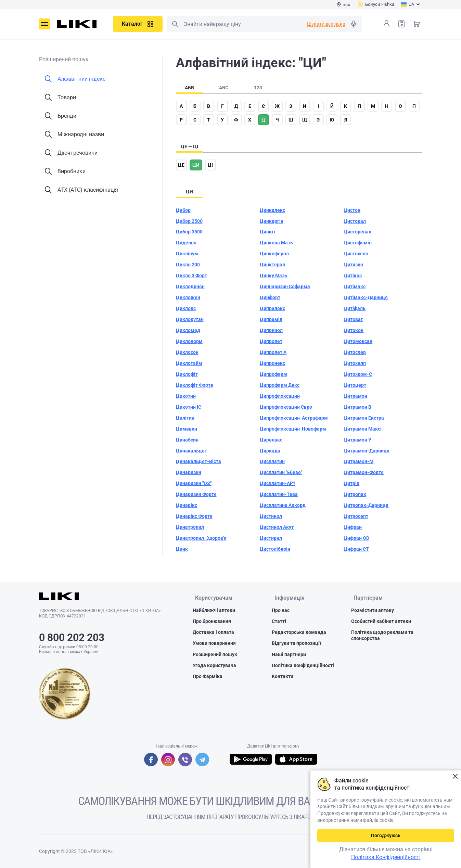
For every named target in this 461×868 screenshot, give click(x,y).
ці (210, 165)
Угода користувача (214, 666)
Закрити (455, 776)
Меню (44, 24)
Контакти (283, 677)
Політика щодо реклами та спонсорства (382, 636)
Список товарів (401, 23)
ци (196, 165)
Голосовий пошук (354, 24)
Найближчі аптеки (214, 611)
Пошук (175, 24)
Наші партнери (289, 655)
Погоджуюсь (386, 835)
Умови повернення (214, 644)
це (181, 165)
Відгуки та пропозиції (296, 644)
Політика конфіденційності (303, 666)
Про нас (281, 611)
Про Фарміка (208, 677)
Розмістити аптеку (373, 611)
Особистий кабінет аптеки (381, 622)
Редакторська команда (299, 633)
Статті (279, 622)
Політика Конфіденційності (386, 857)
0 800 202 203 (72, 637)
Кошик (417, 24)
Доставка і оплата (213, 633)
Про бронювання (212, 622)
